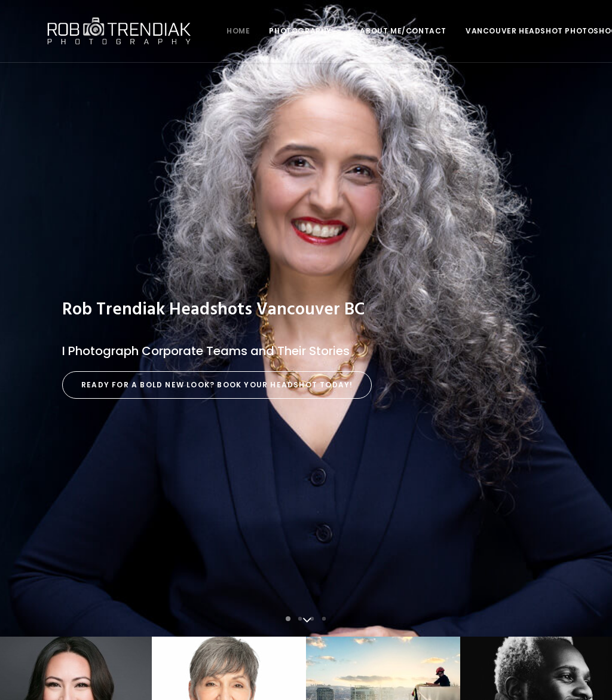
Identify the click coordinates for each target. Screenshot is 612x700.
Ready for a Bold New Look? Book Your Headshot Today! (217, 262)
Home (195, 31)
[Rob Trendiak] (97, 31)
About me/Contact (360, 31)
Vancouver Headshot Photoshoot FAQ (510, 31)
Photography (262, 31)
